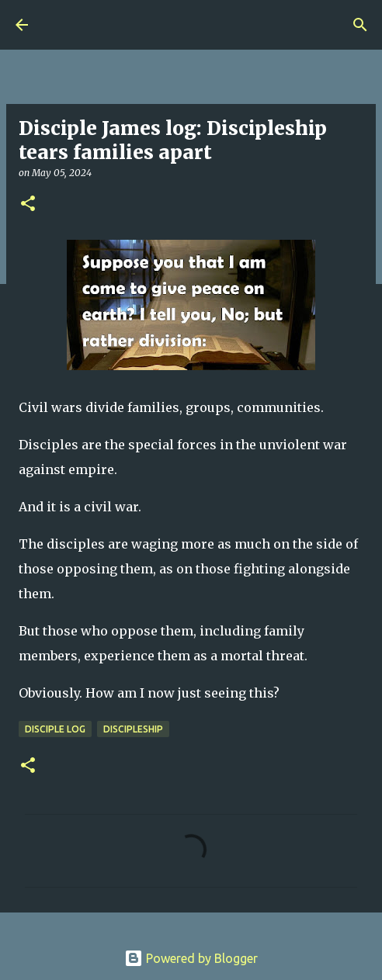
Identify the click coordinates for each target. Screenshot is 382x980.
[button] (28, 204)
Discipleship (133, 729)
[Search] (360, 25)
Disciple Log (55, 729)
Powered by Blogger (191, 958)
